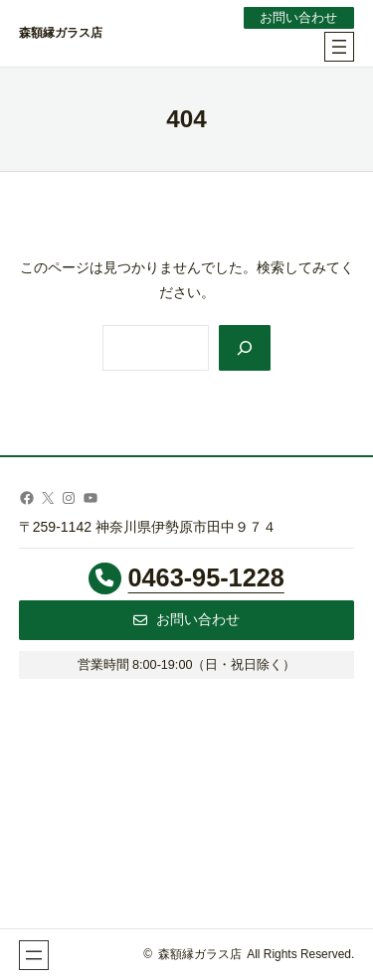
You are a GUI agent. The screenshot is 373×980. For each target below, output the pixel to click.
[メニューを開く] (339, 47)
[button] (187, 620)
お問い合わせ (298, 18)
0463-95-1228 (206, 577)
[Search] (245, 348)
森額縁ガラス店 (61, 33)
